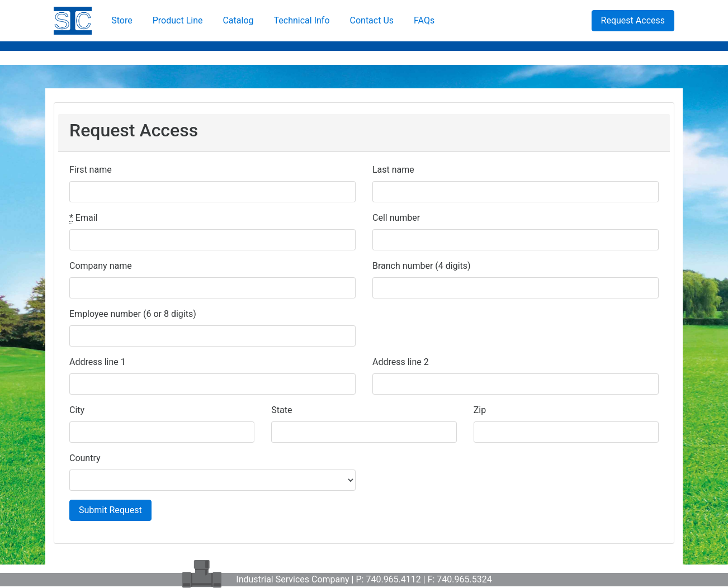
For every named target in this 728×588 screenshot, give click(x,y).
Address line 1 (98, 362)
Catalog (238, 20)
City (77, 410)
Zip (480, 410)
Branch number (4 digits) (422, 266)
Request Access (633, 20)
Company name (101, 266)
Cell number (396, 218)
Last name (393, 170)
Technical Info (302, 20)
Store (122, 20)
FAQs (424, 20)
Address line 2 (401, 362)
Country (85, 458)
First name (91, 170)
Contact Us (372, 20)
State (282, 410)
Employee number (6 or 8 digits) (133, 314)
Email (83, 218)
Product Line (178, 20)
